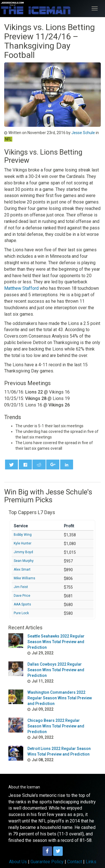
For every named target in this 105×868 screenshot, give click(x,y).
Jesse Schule (83, 133)
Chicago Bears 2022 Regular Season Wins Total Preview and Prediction (56, 726)
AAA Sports (22, 604)
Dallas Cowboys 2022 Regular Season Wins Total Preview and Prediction (56, 670)
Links (91, 862)
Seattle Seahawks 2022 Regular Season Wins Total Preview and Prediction (56, 642)
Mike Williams (25, 578)
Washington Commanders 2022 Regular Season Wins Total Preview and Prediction (60, 698)
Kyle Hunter (23, 543)
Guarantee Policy (47, 862)
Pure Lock (21, 613)
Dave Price (22, 596)
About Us (18, 862)
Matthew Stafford (21, 288)
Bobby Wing (23, 535)
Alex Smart (22, 569)
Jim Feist (21, 587)
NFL (8, 139)
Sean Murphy (24, 561)
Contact (75, 862)
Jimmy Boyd (23, 552)
